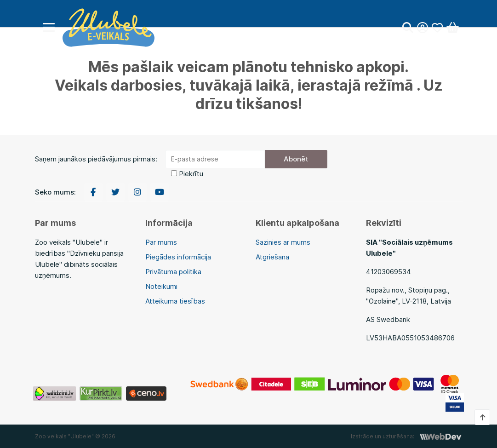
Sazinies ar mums (283, 242)
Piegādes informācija (178, 257)
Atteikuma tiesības (175, 301)
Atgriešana (272, 257)
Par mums (161, 242)
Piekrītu (191, 174)
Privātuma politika (173, 272)
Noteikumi (161, 286)
